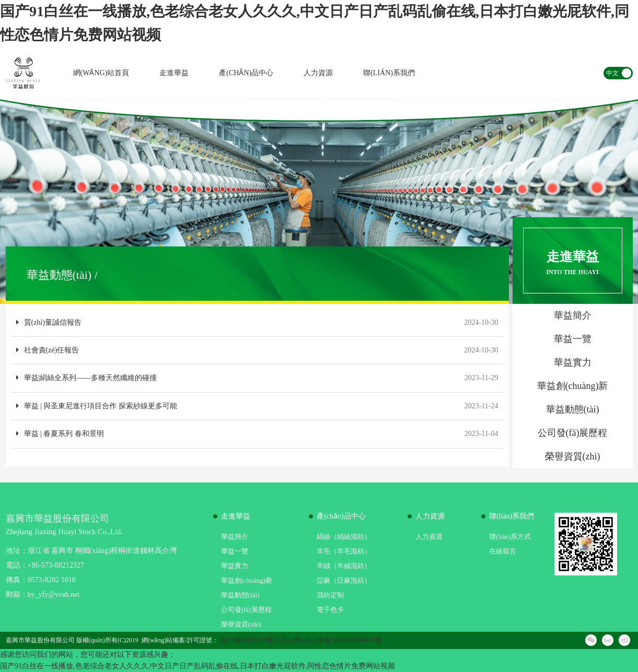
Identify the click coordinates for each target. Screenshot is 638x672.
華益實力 (235, 566)
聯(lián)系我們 (389, 73)
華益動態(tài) (240, 595)
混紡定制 (330, 595)
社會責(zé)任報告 (48, 350)
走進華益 (174, 73)
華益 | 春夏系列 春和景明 (60, 434)
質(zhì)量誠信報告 (49, 322)
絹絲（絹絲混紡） (344, 537)
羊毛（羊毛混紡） (344, 551)
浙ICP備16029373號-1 (250, 640)
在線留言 (503, 551)
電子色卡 (330, 610)
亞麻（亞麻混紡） (344, 580)
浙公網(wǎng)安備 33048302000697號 (331, 640)
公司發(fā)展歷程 (246, 610)
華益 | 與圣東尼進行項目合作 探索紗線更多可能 (97, 406)
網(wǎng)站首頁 (101, 73)
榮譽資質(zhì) (241, 624)
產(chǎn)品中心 (246, 73)
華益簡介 (235, 537)
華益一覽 (235, 551)
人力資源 (318, 73)
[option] (319, 202)
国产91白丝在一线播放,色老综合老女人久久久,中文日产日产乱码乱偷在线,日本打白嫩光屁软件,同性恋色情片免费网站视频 (198, 666)
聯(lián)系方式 (510, 537)
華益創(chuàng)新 (247, 580)
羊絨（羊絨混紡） (344, 566)
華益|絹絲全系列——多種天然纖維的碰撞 (87, 378)
